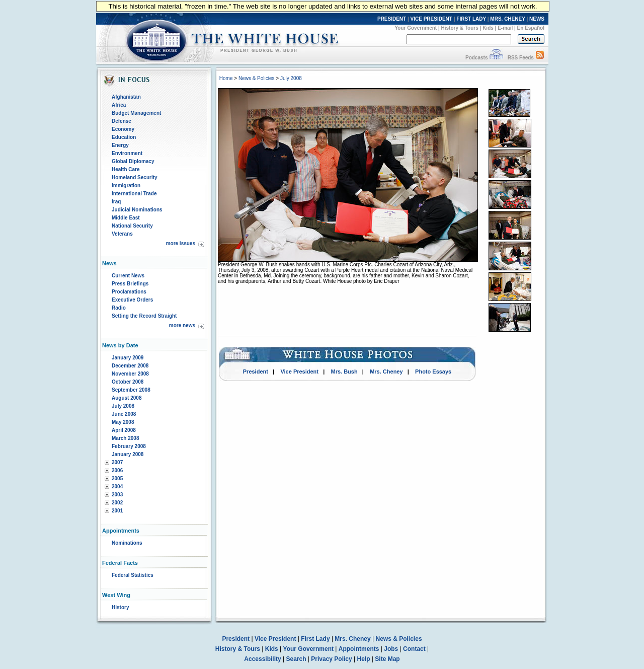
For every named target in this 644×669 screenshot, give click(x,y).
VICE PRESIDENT (431, 19)
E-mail (505, 28)
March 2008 (125, 438)
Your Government (416, 28)
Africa (119, 105)
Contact (414, 649)
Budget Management (136, 113)
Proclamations (129, 292)
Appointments (359, 649)
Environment (127, 153)
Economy (123, 129)
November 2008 (130, 374)
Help (364, 659)
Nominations (127, 543)
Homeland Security (135, 177)
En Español (531, 28)
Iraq (116, 202)
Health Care (126, 169)
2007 (117, 462)
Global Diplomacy (133, 161)
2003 (117, 495)
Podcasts (476, 58)
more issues (181, 243)
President (256, 371)
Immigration (126, 185)
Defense (122, 121)
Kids (488, 28)
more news (182, 325)
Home (226, 78)
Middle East (126, 218)
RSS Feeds (521, 58)
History (120, 607)
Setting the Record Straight (144, 316)
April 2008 (124, 430)
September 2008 (131, 390)
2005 (117, 478)
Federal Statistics (133, 575)
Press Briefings (130, 284)
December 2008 (130, 366)
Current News (128, 276)
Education (124, 137)
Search (296, 659)
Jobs (391, 649)
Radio (119, 308)
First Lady (315, 639)
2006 (117, 470)
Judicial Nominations (137, 210)
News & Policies (257, 78)
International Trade (134, 194)
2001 (117, 511)
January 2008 (128, 454)
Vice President (299, 371)
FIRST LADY (471, 19)
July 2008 (123, 406)
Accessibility (262, 659)
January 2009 (128, 358)
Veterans (122, 234)
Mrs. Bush (344, 371)
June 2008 (124, 414)
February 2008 (129, 446)
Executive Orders (132, 300)
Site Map (387, 659)
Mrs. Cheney (386, 371)
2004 (117, 487)
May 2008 (123, 422)
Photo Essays (433, 371)
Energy (120, 145)
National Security (132, 226)
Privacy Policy (331, 659)
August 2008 (127, 398)
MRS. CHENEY (507, 19)
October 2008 (128, 382)
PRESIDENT (392, 19)
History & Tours (460, 28)
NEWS (537, 19)
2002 (117, 503)
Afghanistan (126, 97)
